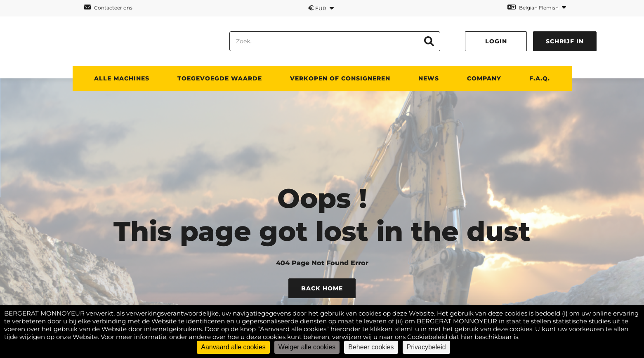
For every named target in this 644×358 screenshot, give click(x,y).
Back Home (322, 288)
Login (496, 41)
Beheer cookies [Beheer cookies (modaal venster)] (371, 347)
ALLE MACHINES (122, 78)
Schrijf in (565, 41)
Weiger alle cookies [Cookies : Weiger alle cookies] (307, 347)
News (429, 78)
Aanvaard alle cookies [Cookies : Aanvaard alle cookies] (233, 347)
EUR (321, 8)
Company (484, 78)
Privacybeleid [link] (426, 347)
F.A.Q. (540, 78)
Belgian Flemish (537, 7)
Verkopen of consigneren (340, 78)
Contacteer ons (108, 7)
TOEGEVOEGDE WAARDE (220, 78)
